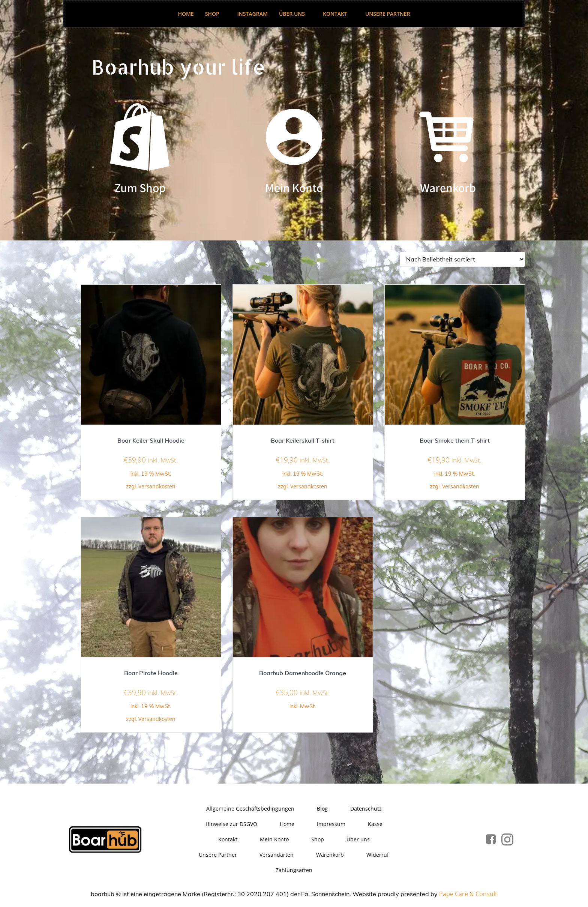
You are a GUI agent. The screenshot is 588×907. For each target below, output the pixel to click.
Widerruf (378, 855)
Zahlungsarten (294, 871)
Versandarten (277, 855)
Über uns (295, 14)
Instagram (253, 14)
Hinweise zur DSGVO (231, 825)
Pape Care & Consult (468, 895)
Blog (322, 809)
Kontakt (338, 14)
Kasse (375, 825)
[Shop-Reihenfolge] (462, 260)
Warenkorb (330, 855)
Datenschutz (366, 809)
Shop (216, 14)
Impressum (331, 825)
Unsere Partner (388, 14)
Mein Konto (274, 840)
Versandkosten (157, 487)
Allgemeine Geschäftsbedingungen (250, 809)
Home (186, 14)
